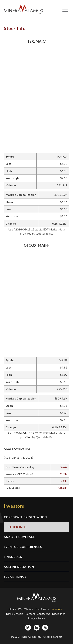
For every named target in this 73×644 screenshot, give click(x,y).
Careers (30, 614)
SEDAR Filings (15, 577)
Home (13, 609)
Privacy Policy (36, 618)
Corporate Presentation (25, 517)
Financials (13, 557)
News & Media (15, 614)
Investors (57, 609)
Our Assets (42, 609)
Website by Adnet (52, 637)
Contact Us (44, 614)
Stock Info (17, 527)
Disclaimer (58, 614)
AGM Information (19, 567)
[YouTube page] (45, 628)
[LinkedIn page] (37, 628)
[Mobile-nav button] (65, 10)
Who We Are (26, 609)
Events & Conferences (23, 547)
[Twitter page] (28, 628)
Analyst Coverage (19, 537)
